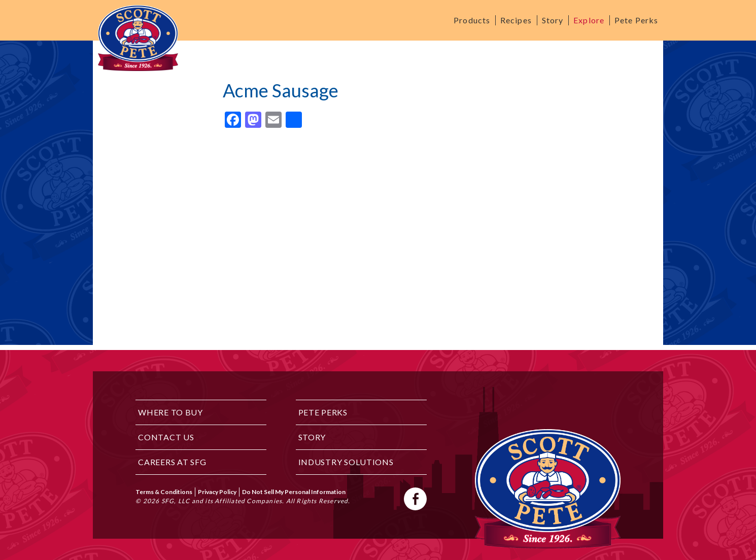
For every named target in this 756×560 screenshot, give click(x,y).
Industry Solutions (346, 462)
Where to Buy (170, 412)
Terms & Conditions (164, 492)
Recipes (516, 20)
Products (472, 20)
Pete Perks (636, 20)
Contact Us (166, 437)
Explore (589, 20)
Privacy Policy (217, 492)
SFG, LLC (176, 501)
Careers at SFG (172, 462)
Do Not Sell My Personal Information (294, 492)
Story (553, 20)
